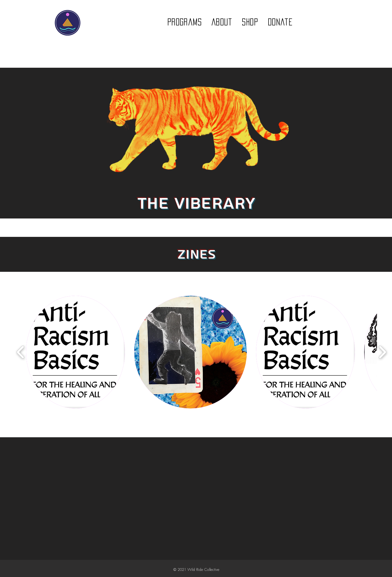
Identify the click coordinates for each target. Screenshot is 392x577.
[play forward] (382, 352)
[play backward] (21, 352)
